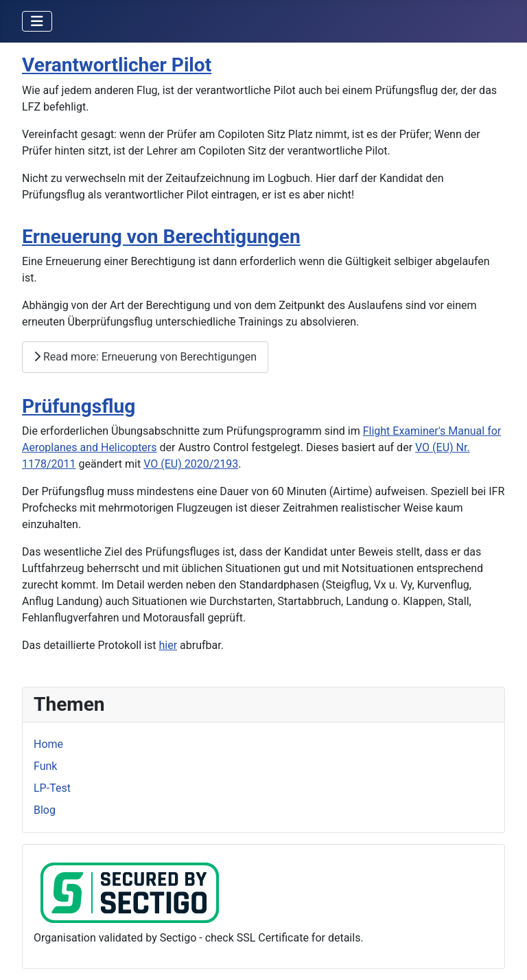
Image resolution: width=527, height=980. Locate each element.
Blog (45, 810)
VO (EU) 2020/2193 (191, 464)
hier (168, 645)
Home (48, 744)
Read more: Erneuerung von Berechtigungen (145, 357)
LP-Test (52, 788)
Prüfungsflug (79, 406)
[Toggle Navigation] (37, 21)
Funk (45, 766)
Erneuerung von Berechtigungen (161, 237)
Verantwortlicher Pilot (117, 65)
